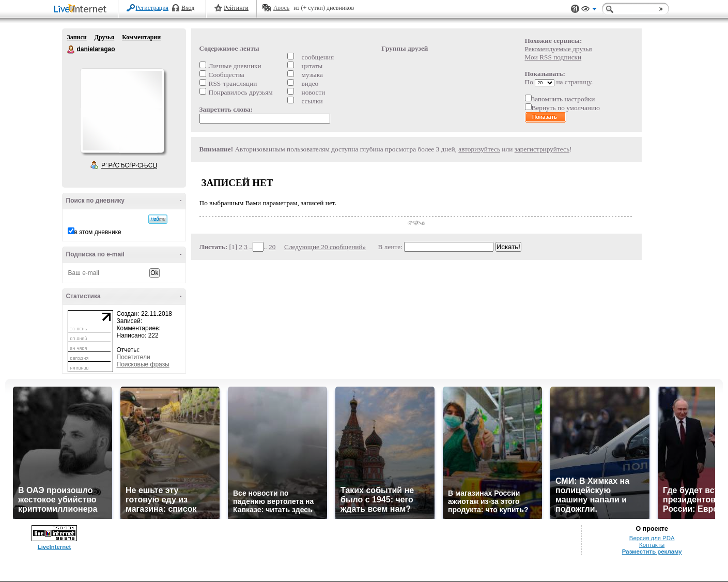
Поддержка (575, 9)
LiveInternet (82, 10)
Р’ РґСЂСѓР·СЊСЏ (129, 165)
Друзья (104, 37)
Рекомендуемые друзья (559, 49)
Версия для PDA (652, 538)
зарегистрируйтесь (542, 149)
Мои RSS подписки (553, 57)
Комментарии (141, 37)
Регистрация (152, 8)
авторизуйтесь (479, 149)
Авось (281, 8)
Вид (589, 10)
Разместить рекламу (652, 552)
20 (272, 247)
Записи (77, 37)
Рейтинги (236, 8)
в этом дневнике (98, 232)
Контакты (652, 545)
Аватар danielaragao (122, 111)
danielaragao (71, 50)
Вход (188, 8)
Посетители (134, 357)
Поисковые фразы (143, 364)
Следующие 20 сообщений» (325, 247)
